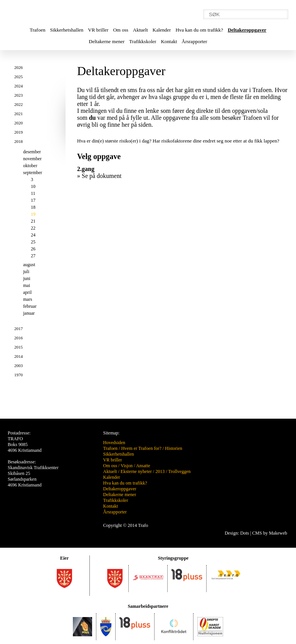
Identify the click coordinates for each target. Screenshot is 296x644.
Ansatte (143, 466)
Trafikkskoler (143, 41)
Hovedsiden (114, 443)
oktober (30, 166)
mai (27, 285)
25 (33, 242)
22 (33, 228)
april (27, 292)
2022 (18, 104)
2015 (18, 347)
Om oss (120, 30)
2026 (18, 67)
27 (33, 256)
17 (33, 200)
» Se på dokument (99, 176)
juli (26, 272)
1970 (18, 375)
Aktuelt (140, 30)
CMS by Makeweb (270, 533)
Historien (174, 448)
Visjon (127, 466)
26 (33, 249)
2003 (18, 366)
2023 (18, 95)
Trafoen (38, 30)
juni (27, 278)
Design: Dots (237, 533)
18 (33, 207)
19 (33, 214)
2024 (18, 86)
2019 (18, 132)
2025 (18, 77)
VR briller (98, 30)
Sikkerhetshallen (67, 30)
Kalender (162, 30)
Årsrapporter (194, 41)
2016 (18, 338)
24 (33, 235)
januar (29, 313)
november (32, 159)
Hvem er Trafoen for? (141, 448)
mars (28, 299)
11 (33, 193)
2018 (18, 141)
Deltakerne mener (107, 41)
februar (30, 306)
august (29, 265)
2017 (18, 329)
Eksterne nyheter (136, 471)
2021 (18, 114)
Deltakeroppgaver (247, 30)
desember (32, 152)
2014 (18, 356)
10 (33, 186)
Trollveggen (179, 471)
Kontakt (169, 41)
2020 (18, 123)
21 (33, 221)
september (33, 173)
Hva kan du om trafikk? (199, 30)
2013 (160, 471)
